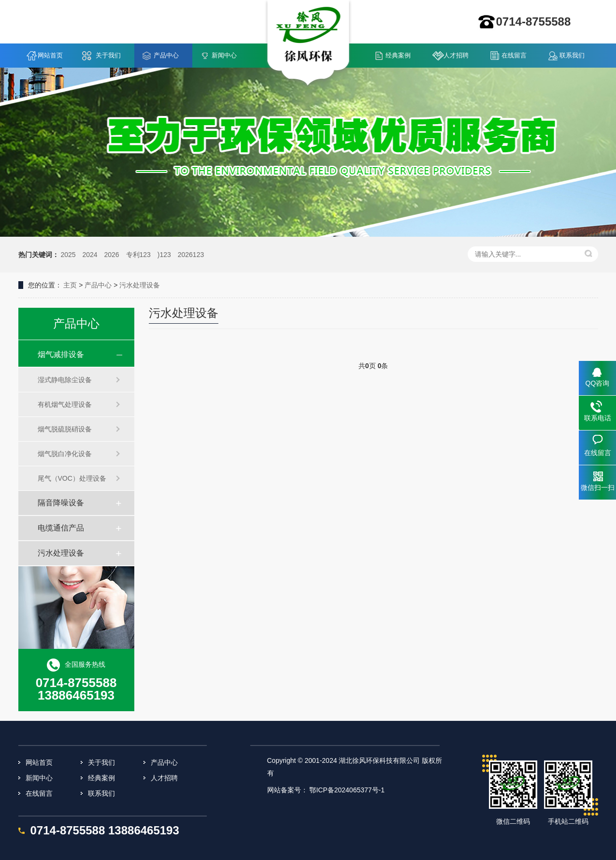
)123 (164, 255)
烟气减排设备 (61, 354)
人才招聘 (456, 55)
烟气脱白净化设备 (65, 454)
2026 (111, 255)
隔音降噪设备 (61, 503)
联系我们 (572, 55)
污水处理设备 (140, 285)
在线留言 (514, 55)
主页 (70, 285)
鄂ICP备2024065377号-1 (347, 790)
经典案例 (398, 55)
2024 (90, 255)
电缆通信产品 (61, 528)
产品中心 (166, 55)
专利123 (138, 255)
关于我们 (108, 55)
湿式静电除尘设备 (65, 380)
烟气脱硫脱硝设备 (65, 429)
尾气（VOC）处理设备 (72, 478)
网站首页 (50, 55)
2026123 (191, 255)
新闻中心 (224, 55)
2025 (68, 255)
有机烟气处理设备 (65, 404)
